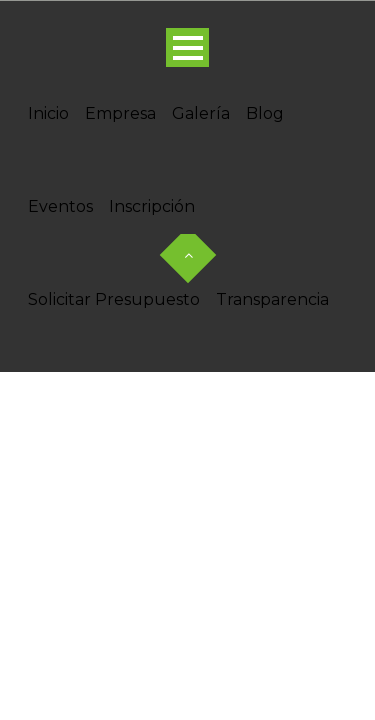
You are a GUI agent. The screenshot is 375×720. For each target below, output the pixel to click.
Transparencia (272, 299)
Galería (201, 113)
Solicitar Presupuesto (114, 299)
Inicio (48, 113)
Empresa (120, 113)
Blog (265, 113)
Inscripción (152, 206)
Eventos (60, 206)
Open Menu (187, 47)
